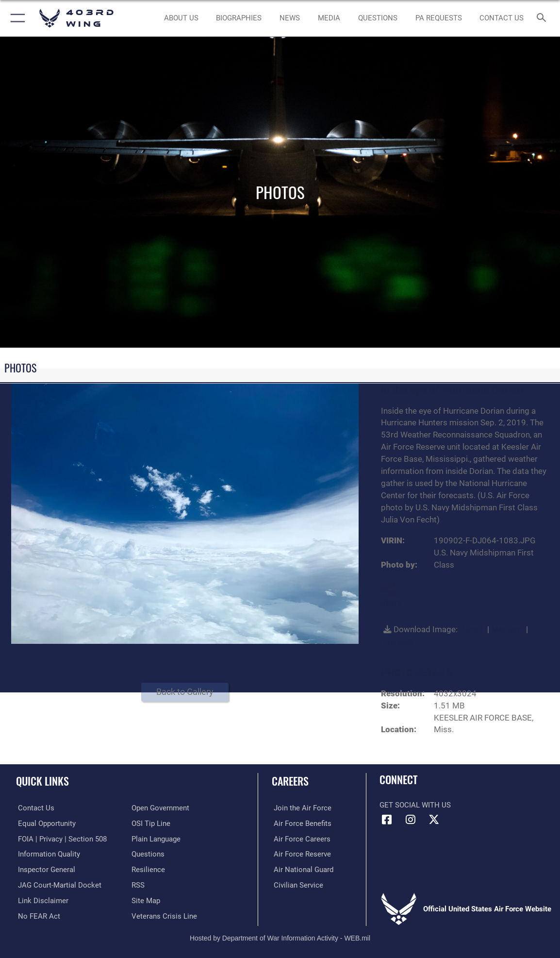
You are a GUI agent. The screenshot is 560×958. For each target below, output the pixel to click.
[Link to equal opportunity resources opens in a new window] (45, 824)
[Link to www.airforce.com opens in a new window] (301, 808)
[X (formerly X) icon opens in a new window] (434, 820)
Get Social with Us (415, 805)
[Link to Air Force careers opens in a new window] (300, 839)
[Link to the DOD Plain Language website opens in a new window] (156, 839)
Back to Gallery (185, 692)
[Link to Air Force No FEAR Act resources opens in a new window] (37, 914)
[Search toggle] (543, 18)
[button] (16, 18)
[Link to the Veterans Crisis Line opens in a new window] (164, 914)
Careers (290, 781)
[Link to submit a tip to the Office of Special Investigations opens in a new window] (151, 824)
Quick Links (42, 781)
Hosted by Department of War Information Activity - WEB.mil (280, 937)
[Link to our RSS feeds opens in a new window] (138, 884)
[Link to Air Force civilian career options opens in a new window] (296, 884)
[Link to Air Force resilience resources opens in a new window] (148, 869)
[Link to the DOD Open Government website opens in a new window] (160, 808)
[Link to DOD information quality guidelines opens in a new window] (47, 854)
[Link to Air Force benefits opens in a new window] (301, 824)
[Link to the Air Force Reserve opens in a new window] (300, 854)
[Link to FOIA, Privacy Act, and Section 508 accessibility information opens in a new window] (60, 839)
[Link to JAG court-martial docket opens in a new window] (58, 884)
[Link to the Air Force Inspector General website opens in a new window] (45, 869)
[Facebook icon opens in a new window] (387, 820)
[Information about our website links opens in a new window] (41, 899)
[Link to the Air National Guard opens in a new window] (302, 869)
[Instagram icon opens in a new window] (411, 820)
